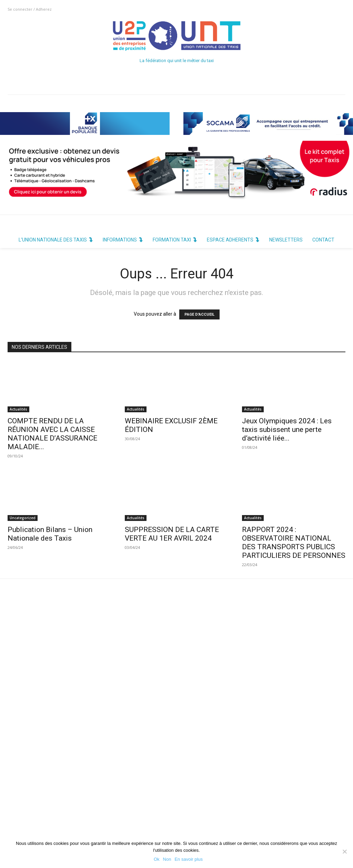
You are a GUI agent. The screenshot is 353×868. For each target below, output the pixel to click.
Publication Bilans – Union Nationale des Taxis (50, 534)
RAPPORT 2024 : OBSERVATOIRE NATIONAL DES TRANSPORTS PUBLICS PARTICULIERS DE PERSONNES (294, 542)
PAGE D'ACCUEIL (199, 314)
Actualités (18, 409)
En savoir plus (189, 859)
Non (167, 859)
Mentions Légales (149, 832)
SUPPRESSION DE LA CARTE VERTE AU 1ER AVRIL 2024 (172, 534)
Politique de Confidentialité (159, 820)
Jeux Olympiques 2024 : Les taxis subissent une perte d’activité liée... (287, 430)
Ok (157, 859)
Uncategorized (23, 518)
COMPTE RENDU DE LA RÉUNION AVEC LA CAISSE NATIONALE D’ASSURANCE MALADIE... (52, 434)
